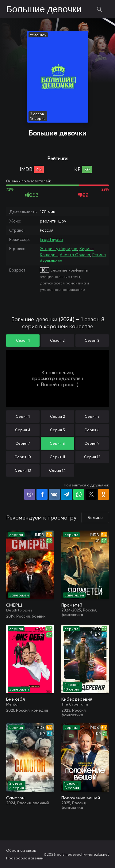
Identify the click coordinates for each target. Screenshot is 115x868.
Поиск (100, 9)
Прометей (72, 605)
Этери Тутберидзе (59, 249)
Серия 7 (23, 443)
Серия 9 (92, 443)
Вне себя (15, 699)
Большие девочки (44, 10)
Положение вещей (81, 798)
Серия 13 (23, 470)
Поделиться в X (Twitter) (91, 494)
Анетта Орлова (75, 255)
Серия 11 (57, 457)
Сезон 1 (23, 340)
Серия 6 (92, 430)
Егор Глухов (51, 239)
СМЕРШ (14, 605)
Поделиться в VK (54, 494)
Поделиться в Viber (30, 494)
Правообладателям (25, 858)
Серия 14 (57, 470)
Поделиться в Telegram (67, 494)
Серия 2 (57, 416)
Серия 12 (92, 457)
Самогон (15, 798)
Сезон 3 (92, 340)
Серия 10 (23, 457)
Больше (95, 518)
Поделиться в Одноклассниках (103, 494)
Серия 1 (23, 416)
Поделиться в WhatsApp (79, 494)
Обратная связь (21, 850)
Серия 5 (57, 430)
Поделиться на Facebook (42, 494)
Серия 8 (57, 443)
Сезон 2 (57, 340)
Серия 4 (23, 430)
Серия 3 (92, 416)
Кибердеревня (77, 699)
